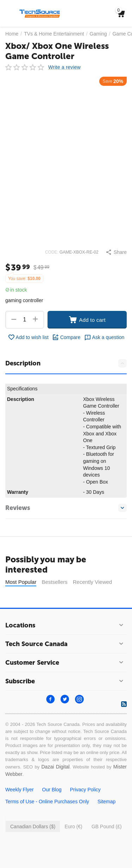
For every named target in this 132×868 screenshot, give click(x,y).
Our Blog (52, 790)
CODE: (52, 252)
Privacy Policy (85, 790)
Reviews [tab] (66, 508)
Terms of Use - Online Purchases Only (47, 802)
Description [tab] (66, 363)
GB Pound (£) (107, 826)
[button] (116, 252)
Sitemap (106, 802)
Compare (66, 337)
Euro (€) (73, 826)
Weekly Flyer (20, 790)
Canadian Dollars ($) (33, 826)
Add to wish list (28, 337)
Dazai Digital (55, 767)
